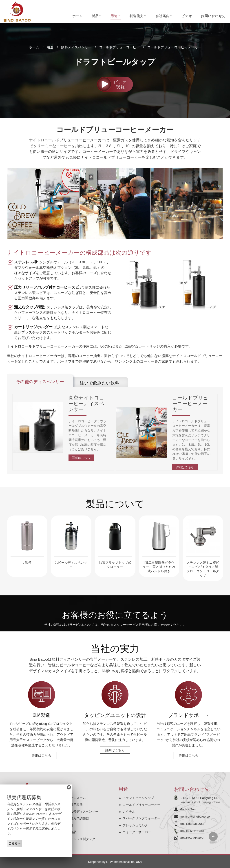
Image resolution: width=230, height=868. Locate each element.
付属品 (72, 832)
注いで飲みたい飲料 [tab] (99, 383)
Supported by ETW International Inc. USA (115, 862)
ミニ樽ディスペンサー (83, 811)
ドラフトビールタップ (138, 798)
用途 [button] (114, 16)
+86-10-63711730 (192, 831)
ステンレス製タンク (81, 839)
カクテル (129, 811)
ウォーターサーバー (137, 832)
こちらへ (14, 843)
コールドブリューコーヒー (119, 47)
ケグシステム (76, 798)
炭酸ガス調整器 (78, 818)
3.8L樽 (27, 562)
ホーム (78, 16)
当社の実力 (115, 648)
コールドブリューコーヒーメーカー (190, 403)
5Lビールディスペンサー (71, 564)
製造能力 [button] (136, 16)
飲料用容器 (75, 805)
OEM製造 (41, 715)
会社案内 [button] (163, 16)
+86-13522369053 (192, 824)
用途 (50, 47)
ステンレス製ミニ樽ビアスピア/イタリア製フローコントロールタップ (203, 569)
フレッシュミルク (135, 825)
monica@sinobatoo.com (196, 817)
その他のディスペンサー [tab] (40, 381)
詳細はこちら (81, 458)
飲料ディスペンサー (76, 47)
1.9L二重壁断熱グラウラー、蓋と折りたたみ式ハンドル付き (159, 566)
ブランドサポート (189, 715)
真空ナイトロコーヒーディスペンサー (86, 403)
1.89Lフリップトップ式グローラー (115, 564)
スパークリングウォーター (142, 818)
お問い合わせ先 (213, 16)
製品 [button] (95, 16)
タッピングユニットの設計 (115, 715)
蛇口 (70, 825)
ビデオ (187, 16)
